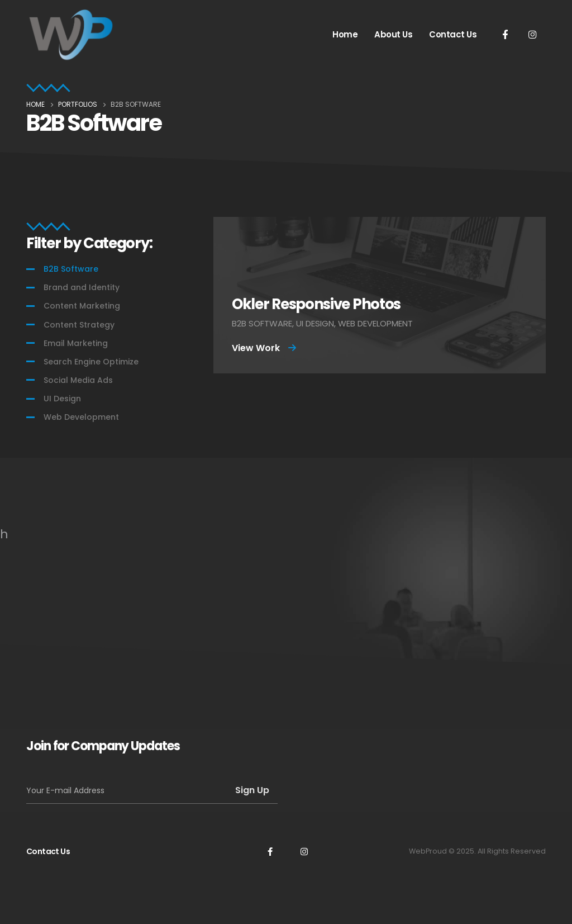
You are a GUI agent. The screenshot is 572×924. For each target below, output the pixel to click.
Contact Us (453, 34)
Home (345, 34)
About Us (393, 34)
